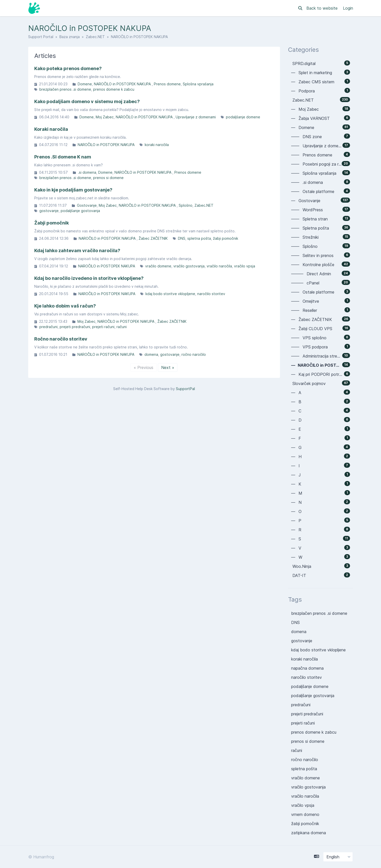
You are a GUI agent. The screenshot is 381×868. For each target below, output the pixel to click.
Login (348, 8)
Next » (168, 367)
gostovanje (49, 211)
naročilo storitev (211, 294)
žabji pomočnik (226, 238)
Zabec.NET (95, 37)
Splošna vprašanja (198, 84)
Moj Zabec (105, 117)
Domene (85, 84)
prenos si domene (108, 178)
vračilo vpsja (245, 266)
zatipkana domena (309, 833)
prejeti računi (103, 327)
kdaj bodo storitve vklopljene (170, 294)
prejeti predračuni (75, 327)
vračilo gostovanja (189, 266)
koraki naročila (157, 145)
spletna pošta (199, 238)
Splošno (186, 205)
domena (151, 354)
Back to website (323, 8)
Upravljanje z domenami (196, 117)
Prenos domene (167, 84)
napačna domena (307, 668)
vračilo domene (158, 266)
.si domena (87, 172)
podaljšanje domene (243, 117)
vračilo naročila (219, 266)
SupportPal (185, 389)
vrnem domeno (305, 814)
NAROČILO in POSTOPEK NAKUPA (123, 84)
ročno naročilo (194, 354)
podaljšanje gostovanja (80, 211)
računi (122, 327)
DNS (182, 238)
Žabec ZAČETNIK (153, 238)
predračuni (48, 327)
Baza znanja (70, 37)
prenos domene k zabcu (114, 89)
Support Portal (41, 37)
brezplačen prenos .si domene (65, 89)
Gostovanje (87, 205)
